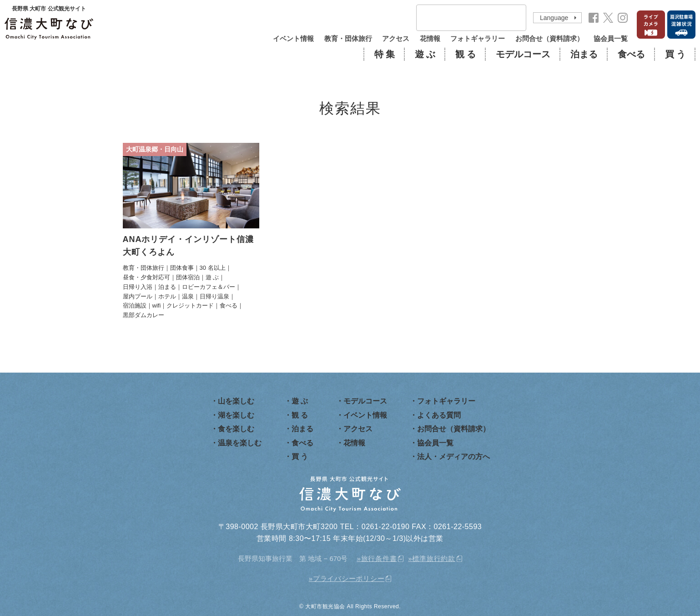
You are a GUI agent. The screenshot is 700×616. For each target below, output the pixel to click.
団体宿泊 (188, 277)
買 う (675, 54)
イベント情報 (293, 38)
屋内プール (138, 296)
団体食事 (182, 268)
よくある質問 (439, 415)
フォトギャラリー (478, 38)
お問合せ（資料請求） (549, 38)
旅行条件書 (379, 558)
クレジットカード (190, 305)
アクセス (396, 38)
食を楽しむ (236, 429)
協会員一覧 (611, 38)
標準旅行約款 (434, 558)
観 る (466, 54)
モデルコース (523, 54)
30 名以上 (213, 268)
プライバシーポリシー (349, 578)
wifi (157, 305)
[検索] (459, 18)
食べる (631, 54)
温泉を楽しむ (240, 443)
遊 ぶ (425, 54)
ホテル (167, 296)
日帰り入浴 (138, 287)
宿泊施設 (135, 305)
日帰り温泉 (214, 296)
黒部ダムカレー (144, 315)
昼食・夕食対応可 (146, 277)
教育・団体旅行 (348, 38)
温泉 (188, 296)
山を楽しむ (236, 401)
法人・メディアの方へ (453, 457)
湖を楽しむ (236, 415)
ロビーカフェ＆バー (209, 287)
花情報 (430, 38)
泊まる (584, 54)
